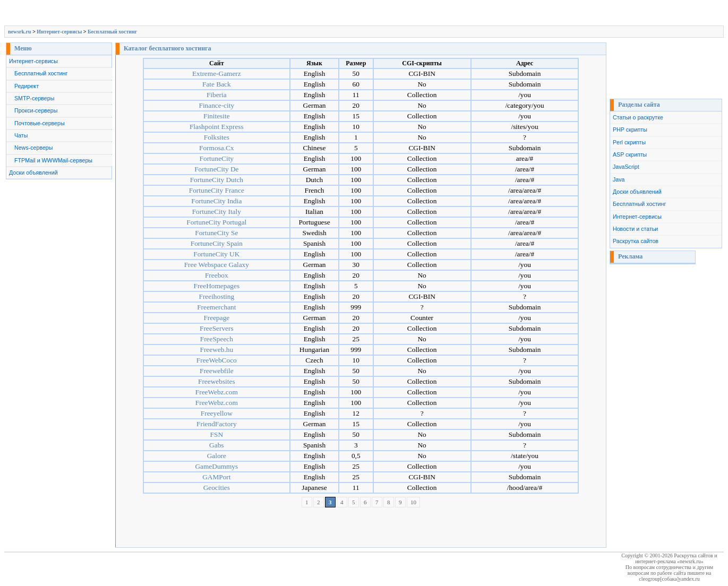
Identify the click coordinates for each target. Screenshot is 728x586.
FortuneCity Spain (217, 243)
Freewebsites (217, 381)
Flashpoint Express (217, 127)
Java (619, 179)
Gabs (216, 445)
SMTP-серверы (34, 98)
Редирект (27, 86)
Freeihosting (216, 296)
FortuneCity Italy (217, 212)
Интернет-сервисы (59, 32)
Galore (217, 456)
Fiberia (217, 95)
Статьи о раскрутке (638, 117)
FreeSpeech (217, 339)
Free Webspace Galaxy (217, 265)
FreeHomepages (217, 286)
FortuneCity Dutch (217, 180)
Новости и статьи (635, 229)
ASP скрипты (630, 154)
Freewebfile (217, 371)
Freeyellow (217, 413)
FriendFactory (217, 424)
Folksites (217, 137)
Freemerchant (216, 307)
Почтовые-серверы (40, 123)
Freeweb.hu (217, 350)
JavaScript (626, 167)
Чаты (21, 135)
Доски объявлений (33, 173)
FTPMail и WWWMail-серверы (53, 160)
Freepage (216, 318)
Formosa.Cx (217, 148)
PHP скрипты (630, 130)
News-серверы (33, 148)
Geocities (217, 488)
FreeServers (217, 328)
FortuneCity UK (216, 254)
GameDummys (216, 466)
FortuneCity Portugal (216, 222)
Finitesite (217, 116)
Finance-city (216, 105)
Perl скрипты (629, 142)
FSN (217, 434)
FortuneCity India (216, 201)
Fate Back (217, 84)
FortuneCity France (217, 190)
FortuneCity (217, 158)
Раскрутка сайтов (636, 241)
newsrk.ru (20, 32)
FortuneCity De (216, 169)
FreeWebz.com (217, 392)
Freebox (217, 275)
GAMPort (216, 477)
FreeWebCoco (217, 360)
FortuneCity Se (216, 233)
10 (413, 502)
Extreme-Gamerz (217, 74)
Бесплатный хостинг (113, 32)
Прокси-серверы (36, 110)
